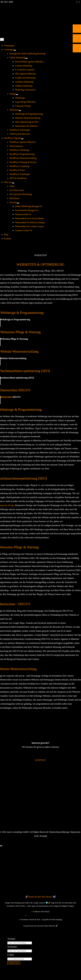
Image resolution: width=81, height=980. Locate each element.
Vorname (11, 939)
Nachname (12, 947)
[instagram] (79, 2)
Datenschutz (6, 397)
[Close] (1, 846)
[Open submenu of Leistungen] (15, 50)
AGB (36, 836)
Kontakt (44, 836)
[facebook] (77, 2)
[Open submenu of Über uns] (13, 183)
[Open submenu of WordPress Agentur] (22, 139)
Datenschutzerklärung (59, 832)
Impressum (75, 832)
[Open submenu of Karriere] (18, 203)
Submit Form (14, 963)
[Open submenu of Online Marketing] (26, 58)
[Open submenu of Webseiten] (20, 111)
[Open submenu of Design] (17, 95)
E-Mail (10, 955)
